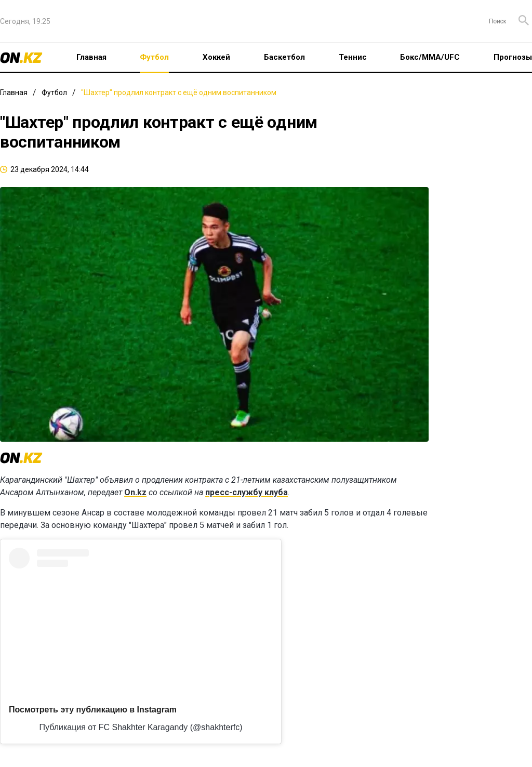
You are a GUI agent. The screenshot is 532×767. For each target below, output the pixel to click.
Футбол (154, 57)
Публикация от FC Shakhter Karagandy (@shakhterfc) (141, 727)
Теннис (353, 57)
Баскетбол (284, 57)
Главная (91, 57)
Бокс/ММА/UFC (430, 57)
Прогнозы (513, 57)
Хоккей (216, 57)
